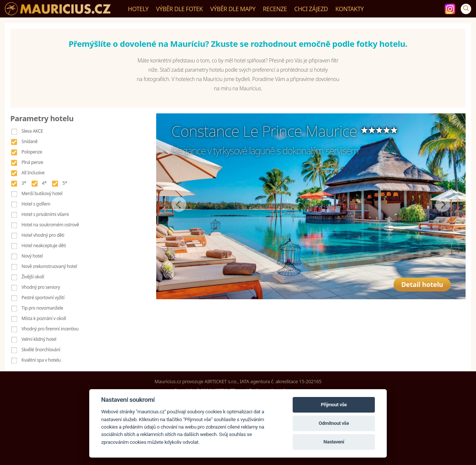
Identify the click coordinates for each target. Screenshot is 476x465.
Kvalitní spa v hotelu (41, 360)
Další (443, 204)
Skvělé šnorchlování (41, 350)
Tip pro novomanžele (42, 308)
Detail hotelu (425, 280)
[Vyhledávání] (466, 9)
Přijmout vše (334, 405)
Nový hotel (32, 256)
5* (65, 183)
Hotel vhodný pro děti (43, 235)
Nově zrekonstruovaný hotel (49, 266)
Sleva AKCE (32, 131)
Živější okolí (33, 277)
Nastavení (334, 442)
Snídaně (30, 141)
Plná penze (32, 162)
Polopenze (32, 152)
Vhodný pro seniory (41, 287)
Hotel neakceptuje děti (44, 246)
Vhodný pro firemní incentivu (50, 329)
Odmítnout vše (334, 423)
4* (44, 183)
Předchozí (179, 204)
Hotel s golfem (36, 204)
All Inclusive (33, 173)
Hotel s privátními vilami (45, 214)
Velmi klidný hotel (39, 339)
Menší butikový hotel (42, 193)
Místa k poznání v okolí (44, 318)
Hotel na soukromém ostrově (50, 225)
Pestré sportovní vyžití (43, 298)
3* (24, 183)
